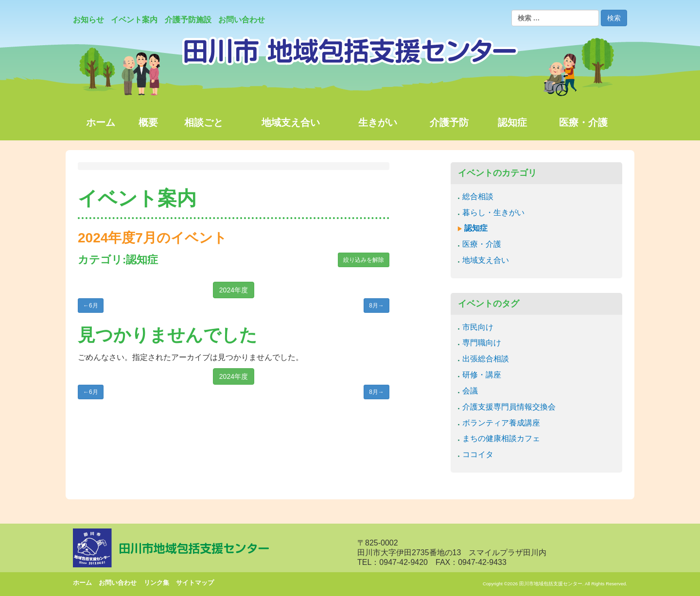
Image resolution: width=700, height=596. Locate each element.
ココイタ (478, 454)
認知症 (476, 228)
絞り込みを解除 (364, 260)
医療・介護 (482, 244)
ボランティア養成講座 (501, 423)
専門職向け (482, 343)
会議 (470, 391)
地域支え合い (486, 260)
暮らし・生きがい (493, 213)
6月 (91, 306)
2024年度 (234, 290)
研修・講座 (482, 375)
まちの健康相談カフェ (501, 438)
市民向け (478, 327)
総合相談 (478, 196)
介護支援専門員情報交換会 (509, 407)
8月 (376, 306)
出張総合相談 (486, 359)
